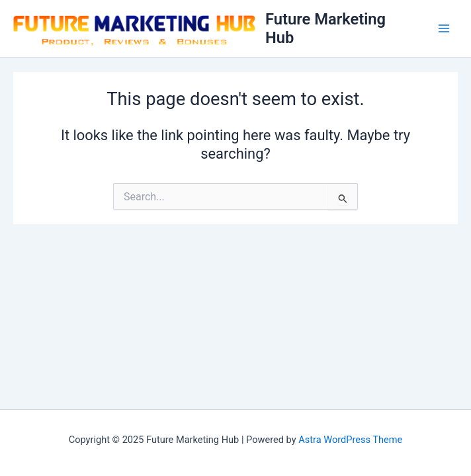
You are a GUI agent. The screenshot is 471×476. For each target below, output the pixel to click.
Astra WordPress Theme (350, 440)
